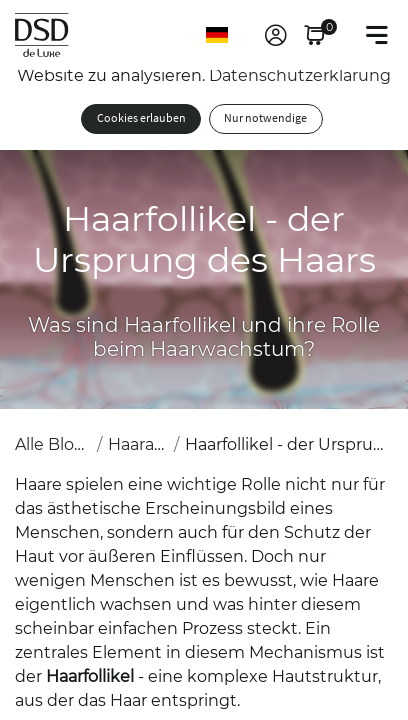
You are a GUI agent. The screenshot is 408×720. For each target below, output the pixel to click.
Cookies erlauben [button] (141, 118)
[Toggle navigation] (377, 35)
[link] (276, 35)
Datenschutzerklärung (300, 75)
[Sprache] (227, 35)
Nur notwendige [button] (265, 118)
